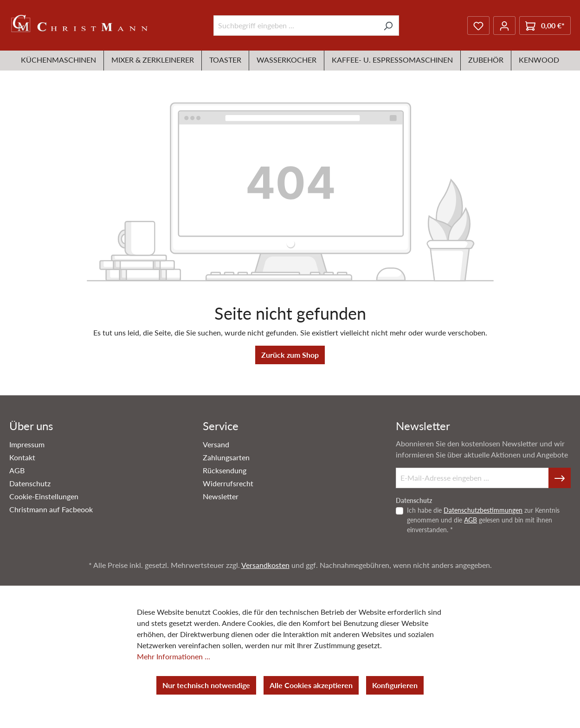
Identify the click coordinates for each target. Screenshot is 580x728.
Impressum (27, 444)
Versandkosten (265, 565)
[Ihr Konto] (504, 26)
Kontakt (22, 457)
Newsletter (221, 496)
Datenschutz (30, 483)
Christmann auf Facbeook (51, 509)
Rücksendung (225, 470)
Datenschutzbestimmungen (483, 510)
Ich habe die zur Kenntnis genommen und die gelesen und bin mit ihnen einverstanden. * (483, 520)
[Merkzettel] (478, 26)
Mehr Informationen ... (174, 656)
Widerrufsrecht (228, 483)
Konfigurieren (395, 685)
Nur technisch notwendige (206, 685)
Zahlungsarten (226, 457)
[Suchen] (388, 26)
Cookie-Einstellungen (44, 496)
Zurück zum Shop (290, 355)
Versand (216, 444)
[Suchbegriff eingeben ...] (296, 26)
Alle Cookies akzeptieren (311, 685)
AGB (17, 470)
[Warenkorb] (545, 26)
